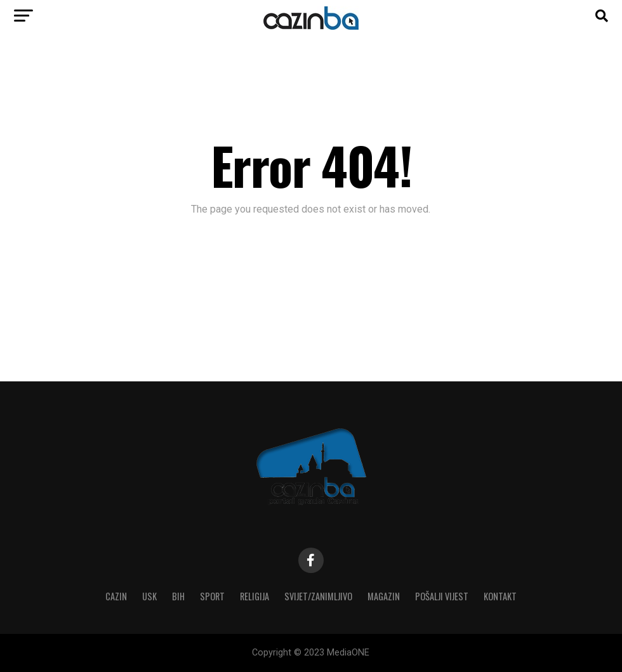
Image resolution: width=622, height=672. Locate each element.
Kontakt (500, 596)
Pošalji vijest (442, 596)
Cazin (116, 596)
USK (149, 596)
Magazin (384, 596)
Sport (212, 596)
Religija (255, 596)
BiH (178, 596)
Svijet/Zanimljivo (318, 596)
